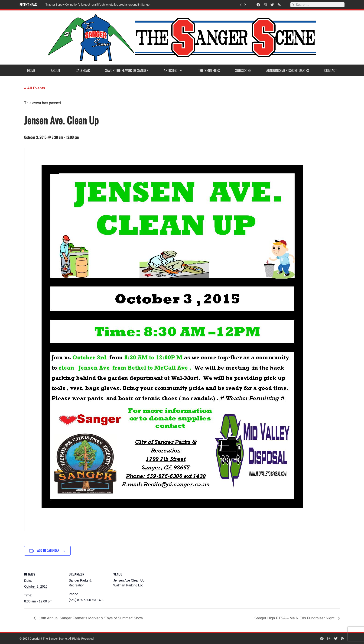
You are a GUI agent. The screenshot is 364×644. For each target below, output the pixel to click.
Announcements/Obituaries (288, 70)
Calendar (83, 70)
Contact (331, 70)
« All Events (35, 88)
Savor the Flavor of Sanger (127, 70)
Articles (173, 70)
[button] (241, 5)
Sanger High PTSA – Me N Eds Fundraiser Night (295, 618)
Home (31, 70)
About (56, 70)
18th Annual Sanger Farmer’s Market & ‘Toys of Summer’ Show (90, 618)
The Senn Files (209, 70)
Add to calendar (48, 550)
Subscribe (243, 70)
